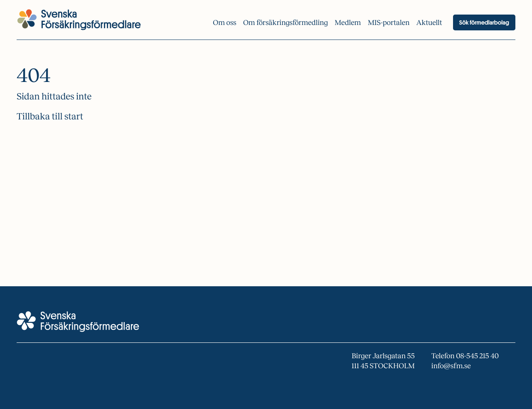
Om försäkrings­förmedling (286, 23)
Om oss (224, 23)
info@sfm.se (451, 366)
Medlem (348, 23)
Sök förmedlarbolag (484, 22)
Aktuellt (429, 23)
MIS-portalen (389, 23)
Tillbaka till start (50, 116)
